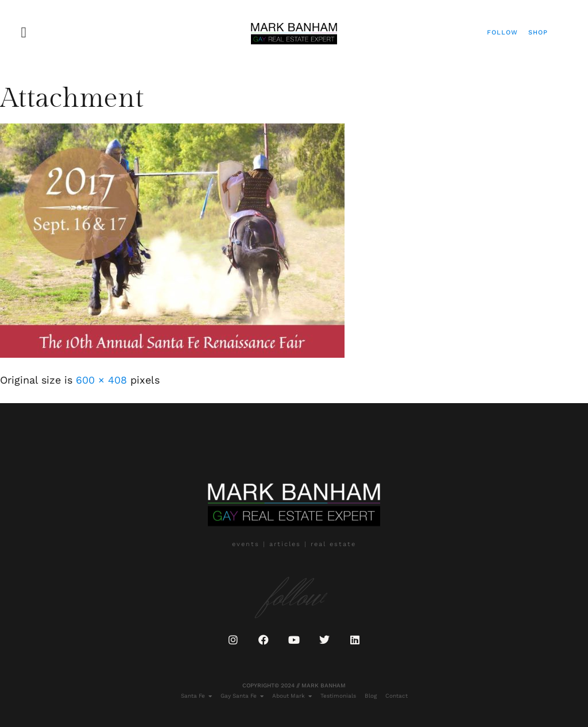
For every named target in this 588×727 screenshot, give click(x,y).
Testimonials (338, 696)
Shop (538, 32)
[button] (24, 32)
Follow (502, 32)
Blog (371, 696)
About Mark (292, 696)
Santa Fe (196, 696)
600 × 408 (101, 380)
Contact (396, 696)
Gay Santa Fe (242, 696)
